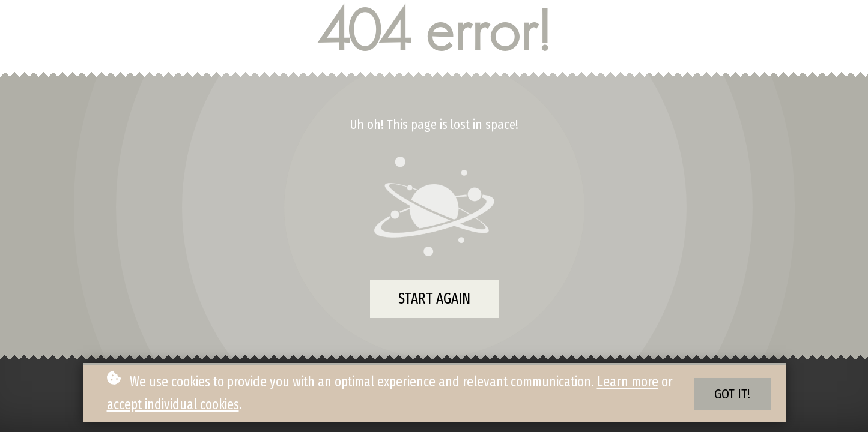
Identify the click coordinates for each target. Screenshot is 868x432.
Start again (434, 299)
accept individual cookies (173, 404)
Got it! (732, 394)
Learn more (628, 382)
